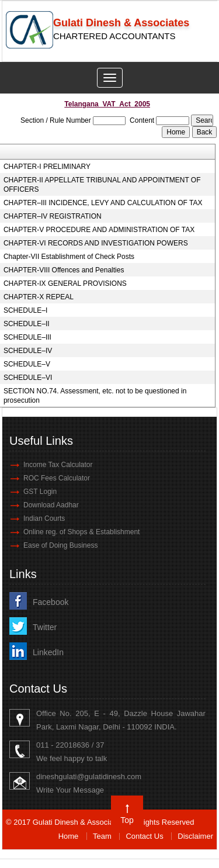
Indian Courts (44, 518)
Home (69, 836)
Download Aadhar (51, 505)
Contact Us (144, 836)
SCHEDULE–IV (28, 351)
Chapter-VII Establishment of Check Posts (69, 257)
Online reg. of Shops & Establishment (81, 532)
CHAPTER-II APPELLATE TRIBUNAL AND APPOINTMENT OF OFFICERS (102, 185)
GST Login (40, 492)
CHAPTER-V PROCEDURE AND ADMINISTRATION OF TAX (99, 230)
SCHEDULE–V (27, 364)
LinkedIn (48, 652)
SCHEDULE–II (27, 324)
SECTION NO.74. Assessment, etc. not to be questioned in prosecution (95, 396)
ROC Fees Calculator (57, 478)
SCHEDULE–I (25, 310)
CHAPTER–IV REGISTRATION (53, 216)
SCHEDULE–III (27, 337)
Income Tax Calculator (58, 465)
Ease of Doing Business (60, 545)
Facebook (51, 602)
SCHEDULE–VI (28, 378)
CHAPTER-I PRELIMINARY (47, 167)
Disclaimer (195, 836)
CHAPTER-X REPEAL (39, 297)
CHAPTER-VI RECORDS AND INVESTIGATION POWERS (96, 243)
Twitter (45, 627)
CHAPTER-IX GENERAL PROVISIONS (65, 283)
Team (102, 836)
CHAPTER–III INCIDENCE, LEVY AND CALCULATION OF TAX (103, 203)
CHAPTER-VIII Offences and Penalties (64, 270)
